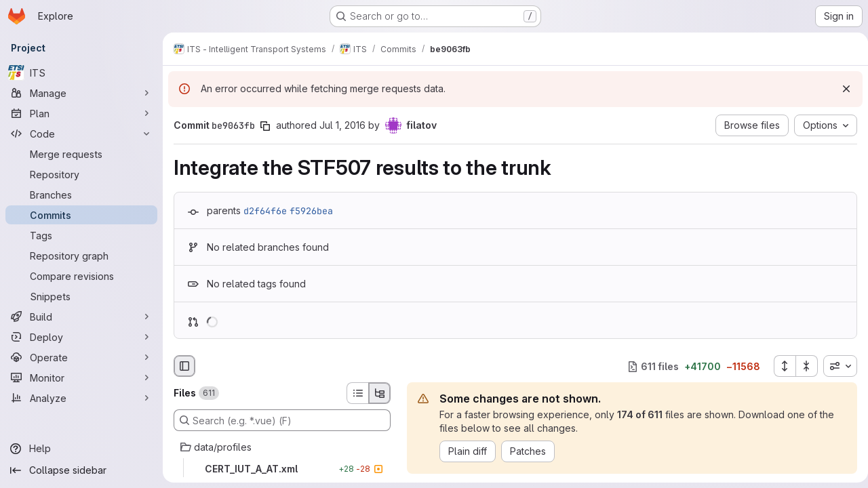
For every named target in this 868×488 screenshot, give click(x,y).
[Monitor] (81, 378)
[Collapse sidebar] (81, 470)
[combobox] (835, 366)
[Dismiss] (841, 89)
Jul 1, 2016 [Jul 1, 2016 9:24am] (342, 125)
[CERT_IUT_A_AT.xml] (282, 469)
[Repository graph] (81, 256)
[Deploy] (81, 337)
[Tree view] (380, 393)
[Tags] (81, 235)
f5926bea (311, 211)
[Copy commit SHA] (265, 126)
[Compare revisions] (81, 276)
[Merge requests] (81, 154)
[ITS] (81, 73)
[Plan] (81, 113)
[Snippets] (81, 296)
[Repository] (81, 174)
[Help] (81, 449)
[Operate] (81, 357)
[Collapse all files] (802, 366)
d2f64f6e (265, 211)
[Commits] (81, 215)
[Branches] (81, 195)
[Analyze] (81, 398)
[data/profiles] (282, 447)
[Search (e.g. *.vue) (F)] (282, 420)
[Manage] (81, 93)
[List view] (357, 393)
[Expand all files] (779, 366)
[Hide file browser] (184, 366)
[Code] (81, 134)
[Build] (81, 317)
